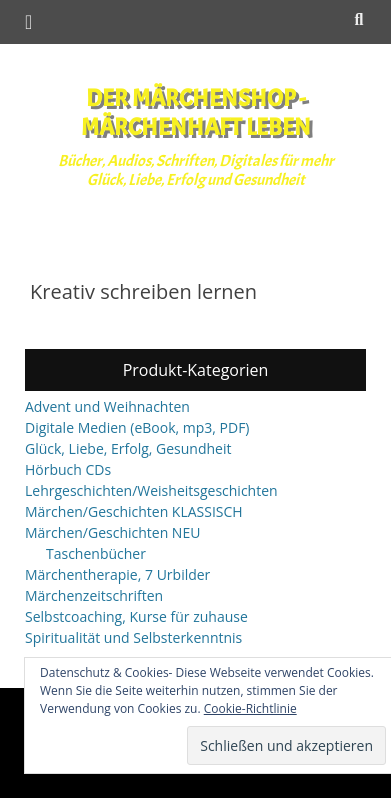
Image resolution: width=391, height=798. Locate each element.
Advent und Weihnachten (107, 406)
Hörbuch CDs (68, 469)
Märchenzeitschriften (94, 595)
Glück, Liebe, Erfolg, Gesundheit (128, 448)
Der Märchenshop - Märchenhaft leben (196, 112)
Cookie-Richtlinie (250, 708)
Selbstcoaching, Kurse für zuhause (136, 616)
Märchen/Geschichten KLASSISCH (134, 511)
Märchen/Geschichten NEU (112, 532)
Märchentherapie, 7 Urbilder (117, 574)
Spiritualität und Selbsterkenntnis (133, 637)
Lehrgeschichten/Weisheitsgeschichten (151, 490)
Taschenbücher (96, 553)
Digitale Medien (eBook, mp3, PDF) (137, 427)
